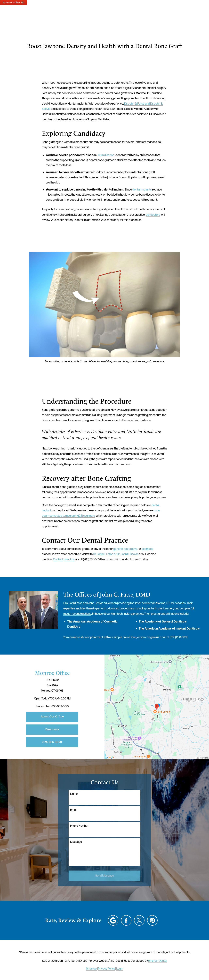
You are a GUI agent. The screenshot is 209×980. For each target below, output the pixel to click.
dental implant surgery (160, 609)
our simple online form (123, 637)
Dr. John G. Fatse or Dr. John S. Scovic (116, 554)
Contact (171, 12)
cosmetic (147, 549)
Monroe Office (52, 673)
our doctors (153, 215)
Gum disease (106, 155)
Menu (191, 12)
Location (150, 12)
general (118, 549)
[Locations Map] (157, 707)
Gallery (105, 12)
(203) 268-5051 (179, 637)
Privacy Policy (106, 969)
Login (120, 969)
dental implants (142, 190)
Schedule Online (13, 2)
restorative (131, 549)
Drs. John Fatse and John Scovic (83, 603)
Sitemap (91, 969)
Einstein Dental (158, 961)
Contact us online (64, 559)
